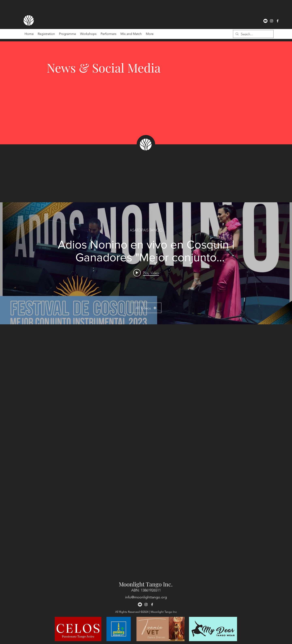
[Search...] (253, 34)
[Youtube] (265, 21)
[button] (108, 34)
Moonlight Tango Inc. (146, 584)
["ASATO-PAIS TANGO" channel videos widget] (146, 263)
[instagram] (272, 21)
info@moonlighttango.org (146, 597)
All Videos (146, 308)
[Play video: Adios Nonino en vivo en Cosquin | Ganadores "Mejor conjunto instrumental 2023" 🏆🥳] (146, 273)
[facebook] (278, 21)
